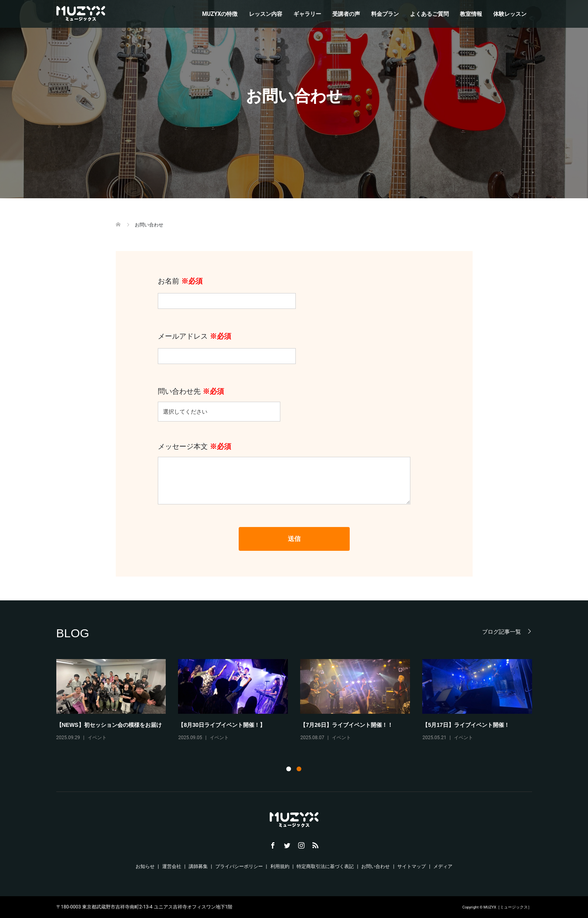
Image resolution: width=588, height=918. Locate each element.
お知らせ (145, 866)
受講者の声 (346, 14)
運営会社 (172, 866)
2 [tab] (299, 769)
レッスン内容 (266, 14)
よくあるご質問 (429, 14)
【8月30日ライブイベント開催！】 (221, 725)
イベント (97, 738)
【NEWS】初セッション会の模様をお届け (109, 725)
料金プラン (385, 14)
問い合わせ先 (219, 401)
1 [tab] (289, 769)
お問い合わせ (375, 866)
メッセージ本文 (284, 474)
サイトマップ (412, 866)
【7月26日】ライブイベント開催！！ (346, 725)
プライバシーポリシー (239, 866)
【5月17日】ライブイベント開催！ (466, 725)
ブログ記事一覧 (502, 632)
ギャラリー (307, 14)
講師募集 (198, 866)
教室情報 (471, 14)
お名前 (227, 291)
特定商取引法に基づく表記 (325, 866)
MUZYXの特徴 (220, 14)
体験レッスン (510, 14)
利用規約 (280, 866)
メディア (443, 866)
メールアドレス (227, 346)
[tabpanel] (301, 704)
